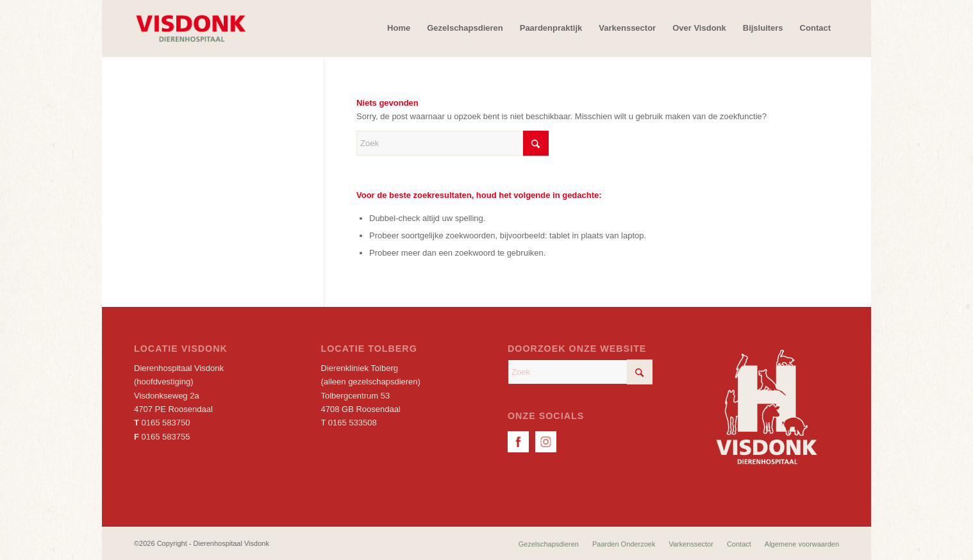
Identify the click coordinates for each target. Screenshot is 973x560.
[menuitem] (399, 28)
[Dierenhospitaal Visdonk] (190, 28)
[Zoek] (453, 143)
